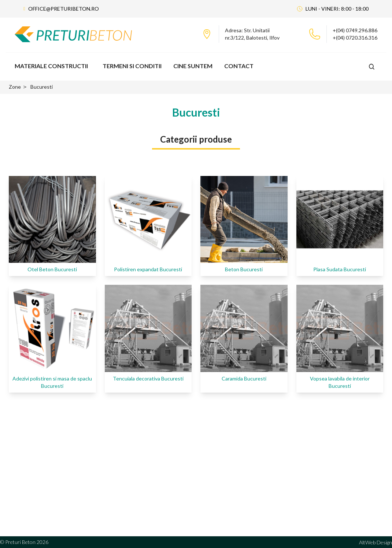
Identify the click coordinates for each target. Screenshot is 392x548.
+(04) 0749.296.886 (355, 30)
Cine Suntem (193, 66)
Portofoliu (318, 475)
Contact (239, 66)
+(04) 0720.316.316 (355, 38)
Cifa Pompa (238, 463)
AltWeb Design (376, 542)
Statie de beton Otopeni (172, 463)
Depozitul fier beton (248, 475)
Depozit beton (241, 486)
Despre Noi (319, 463)
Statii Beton (239, 498)
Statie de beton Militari (170, 475)
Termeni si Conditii (132, 66)
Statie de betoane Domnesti (176, 486)
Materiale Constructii (51, 66)
